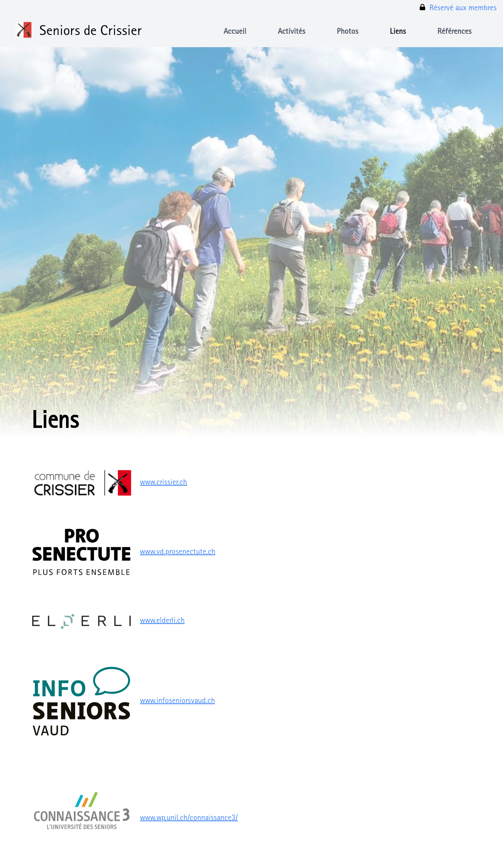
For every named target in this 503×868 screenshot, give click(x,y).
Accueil (235, 32)
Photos (348, 32)
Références (454, 32)
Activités (292, 32)
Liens (398, 32)
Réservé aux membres (458, 8)
